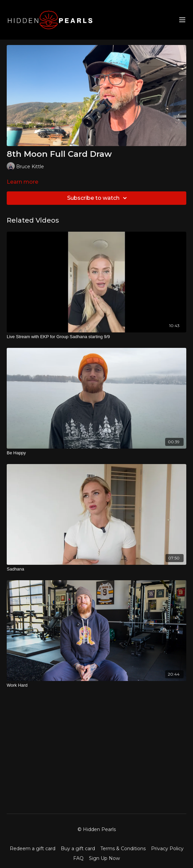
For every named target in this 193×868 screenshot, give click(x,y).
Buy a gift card (78, 849)
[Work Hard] (96, 685)
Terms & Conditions (123, 849)
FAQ (78, 858)
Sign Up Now (104, 858)
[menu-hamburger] (182, 20)
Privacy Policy (167, 849)
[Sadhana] (96, 569)
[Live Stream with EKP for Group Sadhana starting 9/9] (96, 337)
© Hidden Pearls (97, 829)
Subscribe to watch (98, 198)
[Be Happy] (96, 453)
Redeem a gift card (33, 849)
